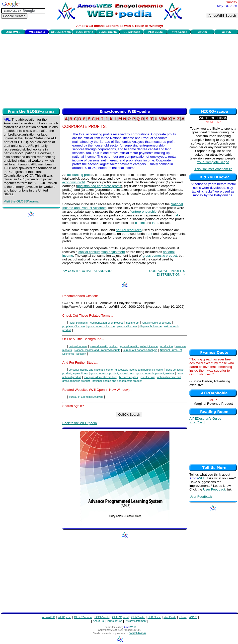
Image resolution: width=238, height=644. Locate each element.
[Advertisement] (120, 70)
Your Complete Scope (213, 162)
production (167, 346)
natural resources (129, 230)
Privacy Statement (136, 621)
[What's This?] (213, 122)
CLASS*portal (120, 617)
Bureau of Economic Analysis (140, 350)
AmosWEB (49, 617)
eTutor (183, 617)
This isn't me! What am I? (213, 169)
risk (176, 215)
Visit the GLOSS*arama (21, 201)
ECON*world (102, 617)
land (155, 223)
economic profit (74, 182)
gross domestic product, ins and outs (112, 373)
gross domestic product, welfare (155, 373)
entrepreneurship (144, 212)
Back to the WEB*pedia (80, 423)
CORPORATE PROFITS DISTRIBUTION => (167, 273)
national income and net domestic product (117, 381)
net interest (133, 323)
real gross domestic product (100, 377)
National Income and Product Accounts (97, 350)
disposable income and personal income (139, 370)
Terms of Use (114, 621)
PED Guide (154, 617)
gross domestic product (160, 256)
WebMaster (138, 633)
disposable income (151, 326)
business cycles (129, 377)
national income (78, 346)
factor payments (78, 323)
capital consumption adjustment (102, 252)
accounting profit (79, 175)
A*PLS (193, 617)
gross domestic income (101, 326)
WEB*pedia (65, 617)
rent (149, 234)
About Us (98, 621)
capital (140, 223)
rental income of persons (157, 323)
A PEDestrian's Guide (205, 419)
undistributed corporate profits (99, 186)
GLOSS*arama (83, 617)
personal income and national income (91, 370)
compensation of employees (107, 323)
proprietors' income (74, 326)
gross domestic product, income (139, 346)
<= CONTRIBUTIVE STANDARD (87, 271)
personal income (127, 326)
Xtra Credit (197, 422)
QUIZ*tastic (138, 617)
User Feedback (214, 489)
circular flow (148, 377)
